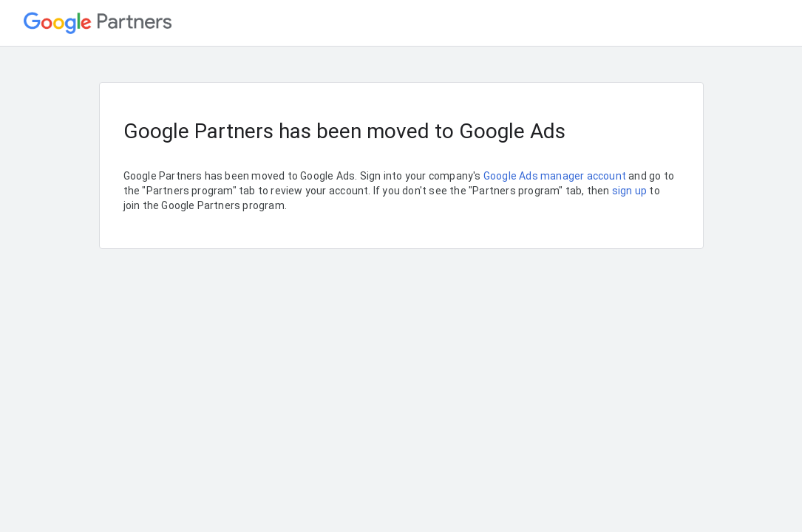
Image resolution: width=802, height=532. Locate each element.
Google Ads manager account (555, 176)
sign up (629, 191)
